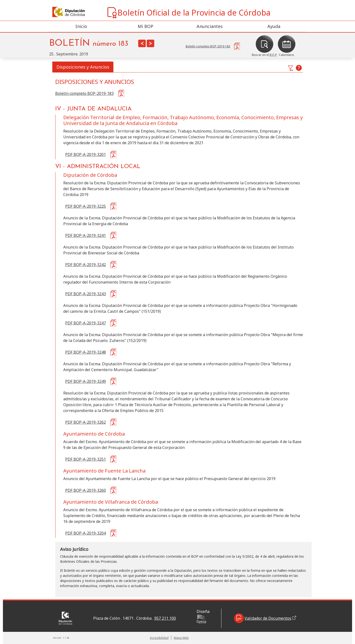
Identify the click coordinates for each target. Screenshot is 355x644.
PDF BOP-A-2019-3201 (86, 154)
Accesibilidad (159, 638)
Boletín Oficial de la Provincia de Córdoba (188, 13)
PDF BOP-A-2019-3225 (86, 206)
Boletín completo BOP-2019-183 (84, 93)
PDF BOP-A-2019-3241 (86, 235)
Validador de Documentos (265, 618)
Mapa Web (181, 638)
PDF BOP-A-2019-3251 (86, 459)
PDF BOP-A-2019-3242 (86, 265)
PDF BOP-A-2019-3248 (86, 352)
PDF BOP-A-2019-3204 (86, 533)
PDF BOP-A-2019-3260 (86, 490)
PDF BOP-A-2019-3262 (86, 422)
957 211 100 (165, 618)
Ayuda (274, 26)
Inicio (81, 26)
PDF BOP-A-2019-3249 (86, 381)
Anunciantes (210, 26)
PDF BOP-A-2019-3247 (86, 323)
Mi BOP (146, 26)
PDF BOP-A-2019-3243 (86, 294)
